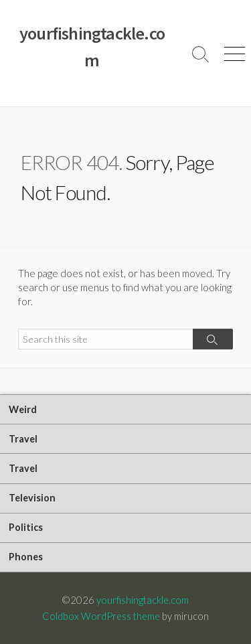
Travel (23, 439)
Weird (23, 409)
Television (32, 498)
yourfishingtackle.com (143, 600)
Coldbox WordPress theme (101, 616)
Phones (26, 557)
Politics (26, 527)
